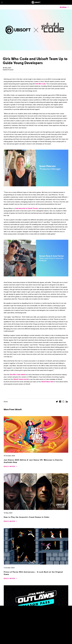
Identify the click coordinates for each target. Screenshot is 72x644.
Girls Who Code (40, 84)
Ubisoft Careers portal (21, 379)
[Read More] (9, 466)
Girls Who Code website (18, 374)
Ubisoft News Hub (47, 382)
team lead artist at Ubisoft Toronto (27, 208)
